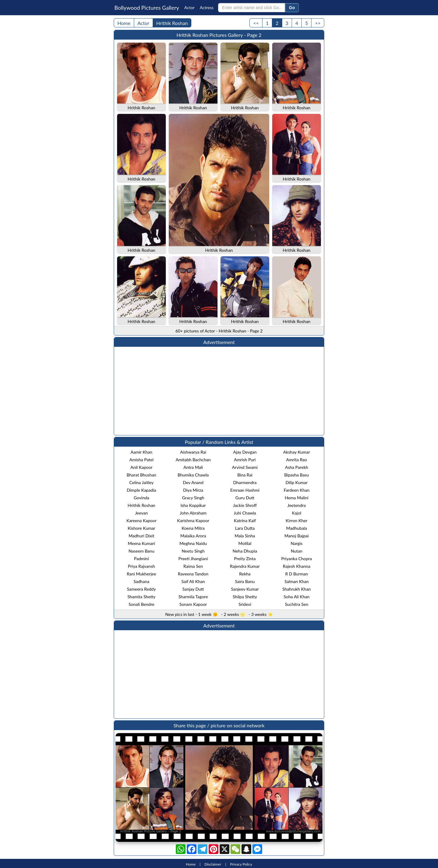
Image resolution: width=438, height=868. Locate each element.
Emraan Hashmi (245, 490)
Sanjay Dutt (193, 589)
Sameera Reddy (142, 589)
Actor (189, 7)
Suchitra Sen (297, 604)
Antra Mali (193, 467)
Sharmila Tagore (193, 597)
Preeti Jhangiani (193, 559)
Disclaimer (213, 864)
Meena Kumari (141, 543)
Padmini (141, 559)
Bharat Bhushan (141, 475)
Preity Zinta (245, 559)
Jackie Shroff (245, 505)
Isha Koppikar (193, 505)
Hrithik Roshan (172, 23)
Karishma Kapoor (193, 520)
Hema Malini (297, 498)
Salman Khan (297, 581)
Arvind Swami (245, 467)
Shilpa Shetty (245, 597)
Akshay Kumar (297, 452)
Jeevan (141, 513)
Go (292, 8)
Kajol (297, 513)
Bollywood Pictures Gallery (147, 8)
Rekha (245, 574)
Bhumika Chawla (193, 475)
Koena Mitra (193, 528)
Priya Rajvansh (141, 566)
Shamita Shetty (141, 597)
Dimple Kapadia (142, 490)
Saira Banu (245, 581)
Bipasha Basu (296, 475)
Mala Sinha (245, 536)
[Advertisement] (219, 391)
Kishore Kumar (142, 528)
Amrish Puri (245, 460)
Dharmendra (245, 482)
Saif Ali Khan (193, 581)
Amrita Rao (297, 460)
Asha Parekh (297, 467)
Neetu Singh (193, 551)
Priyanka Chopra (296, 559)
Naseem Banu (142, 551)
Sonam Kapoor (193, 604)
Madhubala (297, 528)
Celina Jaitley (141, 482)
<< (256, 23)
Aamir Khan (141, 452)
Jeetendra (297, 505)
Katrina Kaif (245, 520)
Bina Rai (245, 475)
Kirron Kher (296, 520)
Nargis (296, 543)
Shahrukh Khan (296, 589)
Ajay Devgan (245, 452)
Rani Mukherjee (142, 574)
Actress (207, 7)
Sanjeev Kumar (245, 589)
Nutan (297, 551)
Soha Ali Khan (297, 597)
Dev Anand (193, 482)
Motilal (245, 543)
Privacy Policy (241, 864)
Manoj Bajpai (297, 536)
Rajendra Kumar (245, 566)
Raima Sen (193, 566)
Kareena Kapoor (141, 520)
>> (318, 23)
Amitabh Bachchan (193, 460)
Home (124, 23)
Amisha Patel (141, 460)
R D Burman (297, 574)
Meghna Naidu (193, 543)
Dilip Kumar (297, 482)
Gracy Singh (193, 498)
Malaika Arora (193, 536)
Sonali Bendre (142, 604)
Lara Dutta (245, 528)
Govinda (141, 498)
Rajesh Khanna (297, 566)
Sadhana (141, 581)
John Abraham (193, 513)
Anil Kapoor (142, 467)
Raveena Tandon (193, 574)
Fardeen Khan (297, 490)
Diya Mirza (193, 490)
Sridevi (245, 604)
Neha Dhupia (245, 551)
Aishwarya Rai (193, 452)
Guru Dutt (245, 498)
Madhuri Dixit (141, 536)
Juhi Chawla (245, 513)
